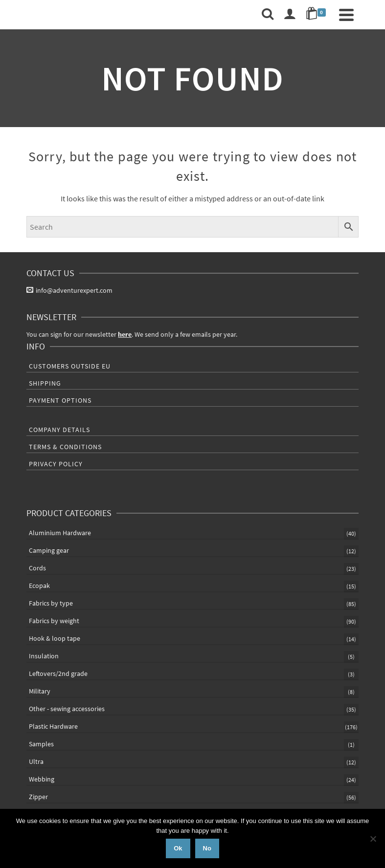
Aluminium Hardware (60, 533)
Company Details (59, 430)
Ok (178, 848)
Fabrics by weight (54, 621)
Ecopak (39, 586)
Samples (41, 744)
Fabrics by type (51, 603)
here (125, 334)
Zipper (38, 797)
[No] (373, 839)
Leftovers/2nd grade (58, 673)
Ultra (36, 761)
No (207, 848)
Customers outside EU (70, 366)
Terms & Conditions (65, 447)
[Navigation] (346, 15)
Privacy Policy (56, 464)
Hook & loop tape (55, 638)
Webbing (42, 779)
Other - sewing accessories (67, 709)
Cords (37, 568)
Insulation (44, 656)
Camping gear (49, 550)
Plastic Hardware (53, 726)
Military (40, 691)
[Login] (290, 15)
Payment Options (60, 400)
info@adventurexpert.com (69, 290)
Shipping (45, 383)
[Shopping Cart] (317, 15)
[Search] (268, 15)
